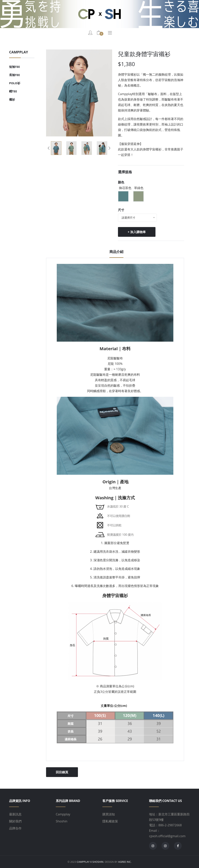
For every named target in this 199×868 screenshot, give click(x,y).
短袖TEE (15, 67)
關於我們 (15, 821)
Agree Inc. (125, 862)
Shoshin (62, 821)
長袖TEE (15, 75)
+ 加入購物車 (137, 232)
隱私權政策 (110, 821)
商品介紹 (116, 252)
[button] (110, 148)
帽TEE (13, 91)
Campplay (63, 814)
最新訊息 (15, 814)
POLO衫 (15, 83)
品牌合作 (15, 828)
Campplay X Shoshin (90, 862)
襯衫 (12, 99)
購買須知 (109, 814)
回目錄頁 (62, 772)
